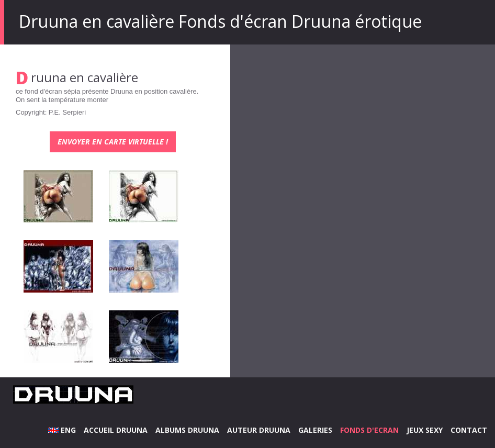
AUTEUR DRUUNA (259, 430)
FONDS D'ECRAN (369, 430)
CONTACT (469, 430)
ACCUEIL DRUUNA (116, 430)
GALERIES (315, 430)
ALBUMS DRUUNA (187, 430)
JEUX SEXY (425, 430)
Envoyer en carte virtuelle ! (113, 142)
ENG (62, 430)
